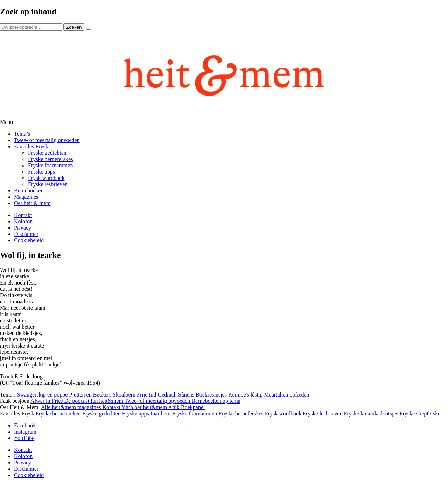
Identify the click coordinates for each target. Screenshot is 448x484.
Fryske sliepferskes (421, 413)
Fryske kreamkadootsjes (372, 413)
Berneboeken (29, 191)
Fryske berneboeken (59, 413)
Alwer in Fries (47, 401)
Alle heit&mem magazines (72, 407)
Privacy (23, 228)
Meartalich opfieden (286, 395)
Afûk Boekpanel (186, 407)
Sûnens (187, 395)
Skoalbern (125, 395)
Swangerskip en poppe (43, 395)
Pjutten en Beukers (91, 395)
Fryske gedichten (47, 153)
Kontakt (23, 215)
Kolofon (23, 221)
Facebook (25, 425)
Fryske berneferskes (50, 159)
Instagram (25, 432)
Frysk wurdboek (46, 178)
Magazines (26, 197)
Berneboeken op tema (216, 401)
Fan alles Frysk (31, 146)
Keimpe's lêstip (246, 395)
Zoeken (74, 27)
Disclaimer (26, 234)
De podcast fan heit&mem (94, 401)
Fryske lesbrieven (48, 184)
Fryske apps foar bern (147, 413)
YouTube (24, 438)
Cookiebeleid (29, 240)
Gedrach (168, 395)
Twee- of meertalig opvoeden (47, 140)
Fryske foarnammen (50, 165)
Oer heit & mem (32, 203)
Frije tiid (147, 395)
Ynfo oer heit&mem (145, 407)
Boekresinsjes (212, 395)
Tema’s (22, 134)
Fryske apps (41, 172)
